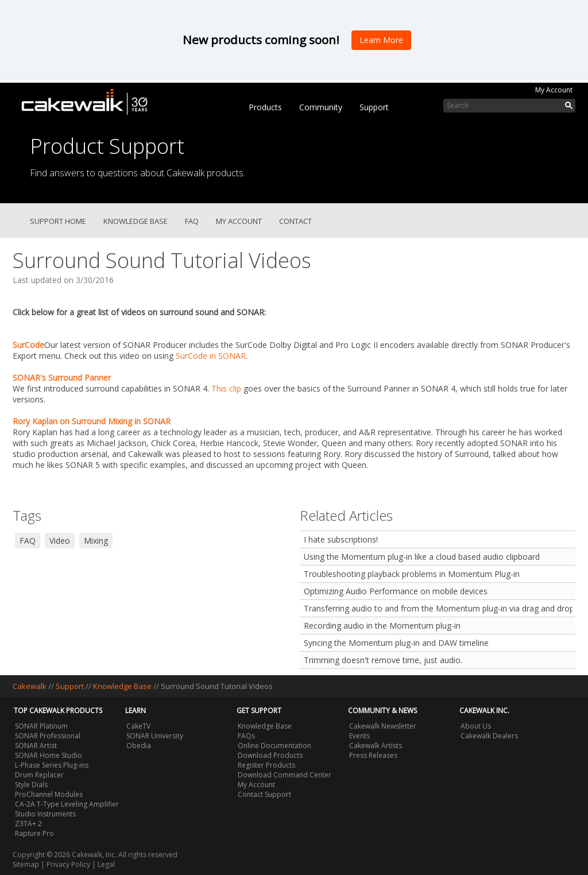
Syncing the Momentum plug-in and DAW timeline (396, 643)
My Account (554, 90)
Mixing (96, 541)
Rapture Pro (34, 833)
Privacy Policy (68, 864)
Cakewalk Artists (376, 746)
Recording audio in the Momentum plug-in (382, 626)
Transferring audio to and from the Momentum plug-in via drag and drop (438, 608)
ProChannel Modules (49, 794)
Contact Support (264, 794)
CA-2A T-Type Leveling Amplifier (67, 804)
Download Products (270, 755)
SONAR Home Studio (49, 755)
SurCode (28, 345)
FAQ (192, 221)
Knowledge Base (136, 221)
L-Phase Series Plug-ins (52, 765)
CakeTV (138, 726)
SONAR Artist (36, 746)
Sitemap (26, 864)
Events (359, 736)
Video (60, 541)
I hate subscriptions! (341, 539)
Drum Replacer (39, 775)
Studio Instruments (45, 814)
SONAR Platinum (41, 726)
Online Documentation (274, 746)
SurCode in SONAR (211, 356)
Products (265, 107)
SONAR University (155, 736)
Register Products (266, 765)
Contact (295, 221)
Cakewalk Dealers (489, 736)
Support (374, 107)
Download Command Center (285, 775)
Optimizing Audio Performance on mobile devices (396, 591)
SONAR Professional (48, 736)
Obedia (139, 746)
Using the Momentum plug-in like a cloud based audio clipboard (422, 557)
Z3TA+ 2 (28, 824)
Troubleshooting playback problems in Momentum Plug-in (412, 574)
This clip (226, 388)
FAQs (246, 736)
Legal (106, 864)
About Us (476, 726)
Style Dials (31, 785)
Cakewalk (30, 686)
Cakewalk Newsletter (383, 726)
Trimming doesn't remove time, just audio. (383, 660)
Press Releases (373, 755)
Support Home (58, 221)
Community (321, 107)
